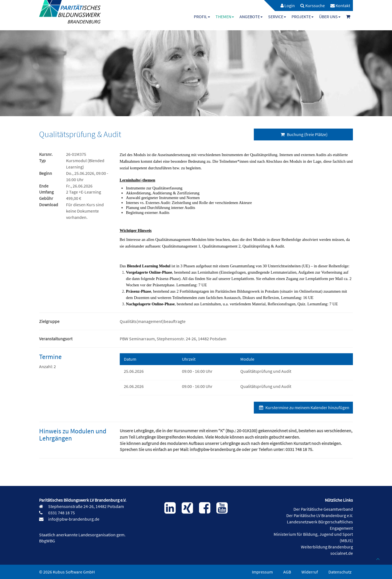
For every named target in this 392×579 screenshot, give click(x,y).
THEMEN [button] (225, 17)
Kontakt (340, 6)
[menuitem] (285, 6)
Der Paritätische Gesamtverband (323, 509)
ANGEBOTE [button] (251, 17)
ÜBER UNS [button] (330, 17)
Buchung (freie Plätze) (303, 134)
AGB (287, 572)
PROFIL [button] (202, 17)
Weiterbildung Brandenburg (327, 547)
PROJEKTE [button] (303, 17)
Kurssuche (313, 6)
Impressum (262, 572)
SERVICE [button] (277, 17)
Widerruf (310, 572)
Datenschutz (340, 572)
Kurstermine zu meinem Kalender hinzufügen (303, 407)
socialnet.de (342, 553)
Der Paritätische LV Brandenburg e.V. (320, 515)
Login (288, 6)
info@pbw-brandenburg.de (73, 519)
